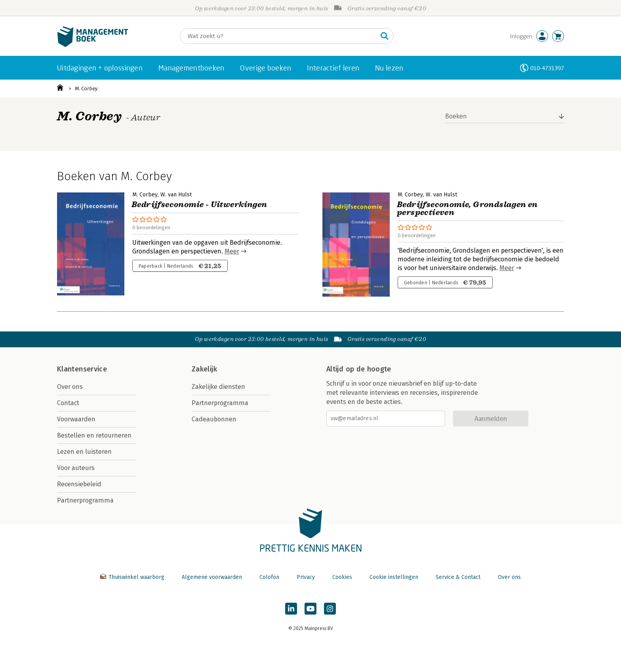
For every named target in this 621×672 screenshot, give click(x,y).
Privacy (306, 577)
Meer (232, 251)
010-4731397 (547, 68)
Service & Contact (458, 577)
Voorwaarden (76, 419)
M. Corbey (86, 89)
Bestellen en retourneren (94, 435)
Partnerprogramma (85, 500)
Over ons (70, 387)
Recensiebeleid (79, 484)
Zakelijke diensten (218, 387)
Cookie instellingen (394, 577)
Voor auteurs (76, 468)
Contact (68, 403)
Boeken (456, 116)
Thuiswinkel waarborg (133, 577)
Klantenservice (82, 369)
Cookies (342, 577)
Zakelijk (204, 369)
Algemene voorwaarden (212, 577)
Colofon (269, 577)
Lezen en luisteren (84, 452)
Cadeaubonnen (214, 419)
